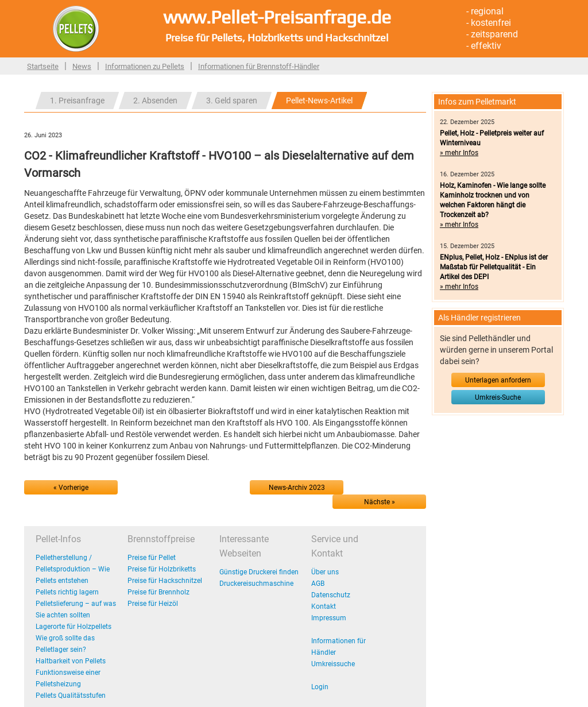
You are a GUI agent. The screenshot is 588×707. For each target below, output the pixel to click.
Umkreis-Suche (498, 397)
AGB (318, 584)
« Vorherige (71, 488)
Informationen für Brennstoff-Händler (259, 66)
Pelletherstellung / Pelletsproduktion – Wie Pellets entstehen (73, 569)
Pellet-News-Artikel (319, 101)
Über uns (325, 572)
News (82, 66)
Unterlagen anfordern (498, 380)
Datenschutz (331, 595)
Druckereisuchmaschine (256, 584)
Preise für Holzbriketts (162, 569)
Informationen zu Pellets (145, 66)
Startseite (43, 66)
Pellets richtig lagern (67, 592)
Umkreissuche (333, 664)
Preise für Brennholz (158, 592)
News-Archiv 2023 (297, 488)
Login (320, 687)
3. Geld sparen (232, 101)
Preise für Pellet (152, 558)
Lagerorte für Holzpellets (73, 627)
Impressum (329, 618)
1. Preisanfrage (77, 101)
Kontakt (324, 606)
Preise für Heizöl (153, 604)
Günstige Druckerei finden (259, 572)
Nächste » (380, 502)
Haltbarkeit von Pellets (71, 661)
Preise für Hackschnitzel (165, 581)
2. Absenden (155, 101)
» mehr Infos (459, 153)
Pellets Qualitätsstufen (71, 696)
